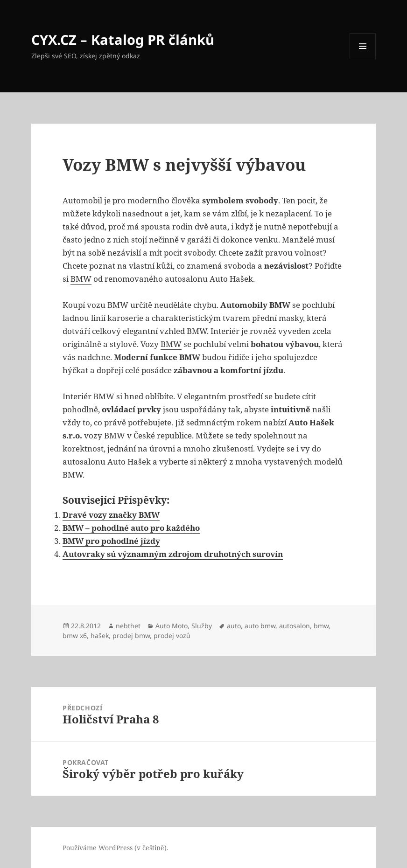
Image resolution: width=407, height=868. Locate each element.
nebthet (128, 626)
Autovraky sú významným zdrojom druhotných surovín (173, 554)
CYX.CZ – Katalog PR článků (123, 39)
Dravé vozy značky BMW (111, 515)
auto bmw (260, 626)
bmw (321, 626)
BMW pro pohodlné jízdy (111, 541)
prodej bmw (131, 635)
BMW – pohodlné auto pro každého (131, 528)
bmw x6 (75, 635)
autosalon (295, 626)
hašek (100, 635)
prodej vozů (172, 635)
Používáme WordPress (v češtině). (116, 848)
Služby (202, 626)
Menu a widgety (363, 59)
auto (234, 626)
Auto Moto (172, 626)
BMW (81, 279)
